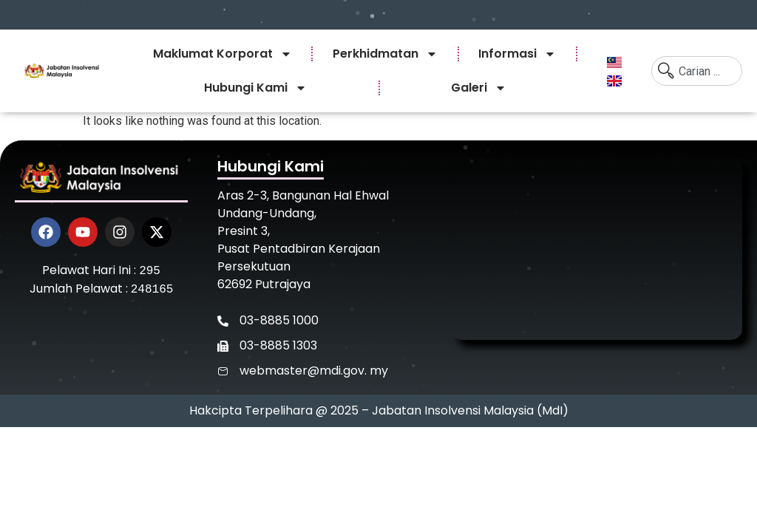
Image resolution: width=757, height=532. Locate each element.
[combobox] (697, 71)
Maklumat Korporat (223, 54)
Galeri (479, 88)
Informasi (517, 54)
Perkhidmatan (385, 54)
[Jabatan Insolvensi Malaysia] (596, 248)
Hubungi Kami (255, 88)
